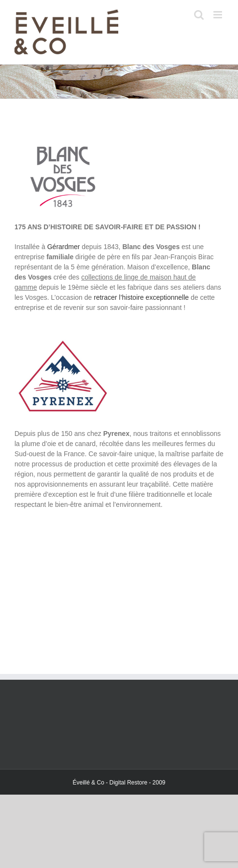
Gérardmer (64, 247)
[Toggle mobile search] (199, 15)
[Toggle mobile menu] (218, 15)
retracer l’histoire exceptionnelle (141, 297)
